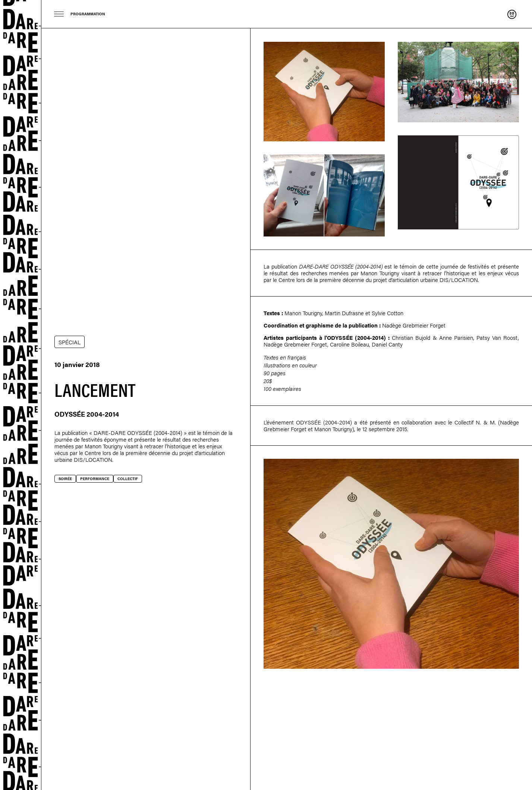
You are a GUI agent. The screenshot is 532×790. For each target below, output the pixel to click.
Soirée (65, 479)
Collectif (128, 479)
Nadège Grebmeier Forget (414, 325)
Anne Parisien (456, 337)
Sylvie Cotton (388, 313)
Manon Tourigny (104, 446)
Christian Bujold (411, 337)
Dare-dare (21, 395)
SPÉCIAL (70, 342)
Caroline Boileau (350, 344)
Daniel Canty (387, 344)
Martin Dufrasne (344, 313)
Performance (95, 479)
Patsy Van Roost (497, 337)
